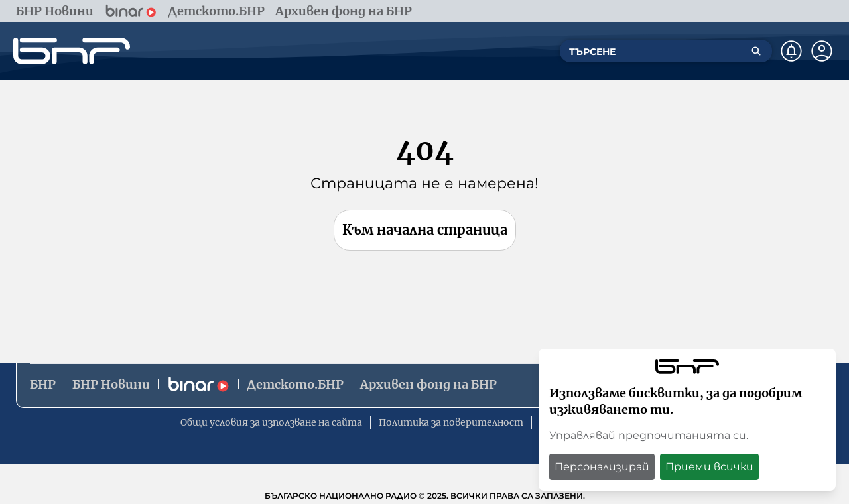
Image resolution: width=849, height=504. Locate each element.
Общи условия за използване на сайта (271, 422)
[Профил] (822, 51)
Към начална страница (425, 230)
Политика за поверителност (451, 422)
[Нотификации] (791, 51)
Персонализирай (602, 467)
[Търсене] (756, 51)
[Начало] (72, 51)
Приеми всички (709, 467)
